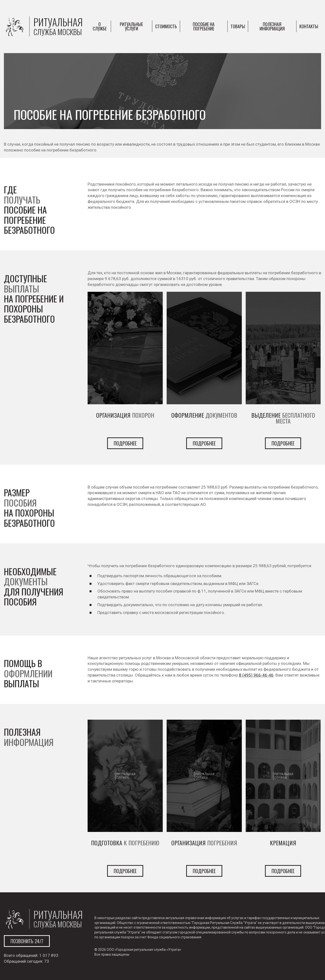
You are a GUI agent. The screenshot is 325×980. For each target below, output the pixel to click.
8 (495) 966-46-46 (256, 675)
